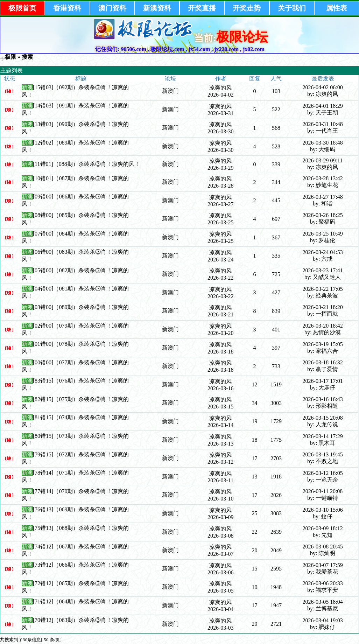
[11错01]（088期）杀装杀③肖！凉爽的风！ (86, 164)
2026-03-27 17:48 (323, 197)
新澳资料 (157, 8)
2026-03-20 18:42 (323, 326)
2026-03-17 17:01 (323, 381)
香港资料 (67, 8)
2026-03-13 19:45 (323, 454)
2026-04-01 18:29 (323, 106)
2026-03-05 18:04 (323, 602)
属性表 (337, 8)
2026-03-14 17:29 (323, 436)
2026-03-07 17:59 (323, 565)
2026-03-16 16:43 (323, 399)
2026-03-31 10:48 (323, 124)
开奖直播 (202, 8)
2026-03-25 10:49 (323, 234)
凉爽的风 (220, 88)
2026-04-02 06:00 (323, 87)
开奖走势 (247, 8)
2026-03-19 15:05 (323, 344)
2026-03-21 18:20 (323, 307)
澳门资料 (112, 8)
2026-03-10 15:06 (323, 510)
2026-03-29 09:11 (323, 160)
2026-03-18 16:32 (323, 362)
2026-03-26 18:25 (323, 215)
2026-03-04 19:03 (323, 620)
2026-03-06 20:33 (323, 583)
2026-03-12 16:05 (323, 473)
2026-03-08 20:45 (323, 547)
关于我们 (292, 8)
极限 (10, 57)
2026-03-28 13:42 (323, 178)
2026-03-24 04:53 (323, 252)
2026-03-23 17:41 (323, 270)
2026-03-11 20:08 (323, 491)
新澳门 (170, 91)
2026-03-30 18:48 (323, 143)
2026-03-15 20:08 (323, 418)
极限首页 (22, 8)
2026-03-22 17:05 (323, 289)
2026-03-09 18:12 (323, 528)
